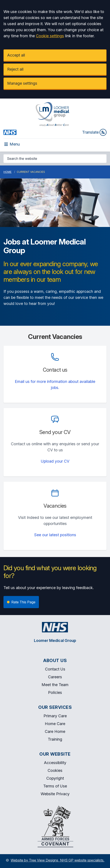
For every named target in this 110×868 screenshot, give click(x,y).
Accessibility (55, 763)
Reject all (15, 69)
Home (7, 172)
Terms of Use (55, 786)
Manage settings (22, 83)
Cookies (55, 770)
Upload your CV (55, 461)
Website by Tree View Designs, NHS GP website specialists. (57, 860)
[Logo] (52, 114)
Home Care (55, 724)
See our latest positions (55, 535)
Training (55, 739)
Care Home (55, 731)
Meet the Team (55, 685)
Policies (55, 692)
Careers (55, 677)
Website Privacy (55, 794)
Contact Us (55, 669)
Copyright (55, 778)
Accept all (16, 55)
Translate (94, 132)
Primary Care (55, 716)
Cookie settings (50, 36)
